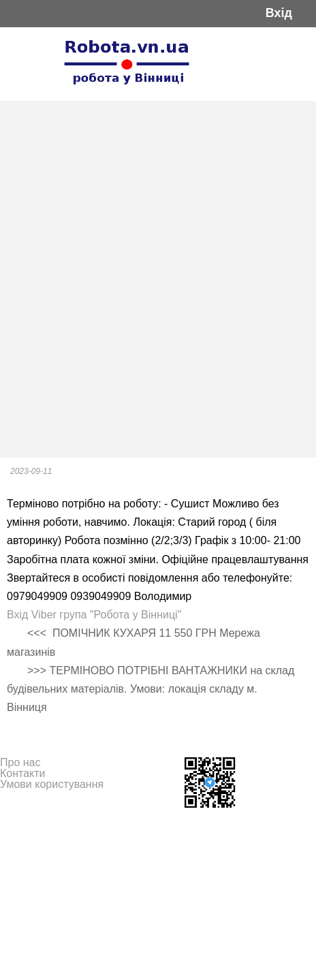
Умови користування (52, 784)
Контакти (23, 773)
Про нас (20, 762)
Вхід (279, 13)
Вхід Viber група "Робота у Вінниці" (94, 615)
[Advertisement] (158, 279)
